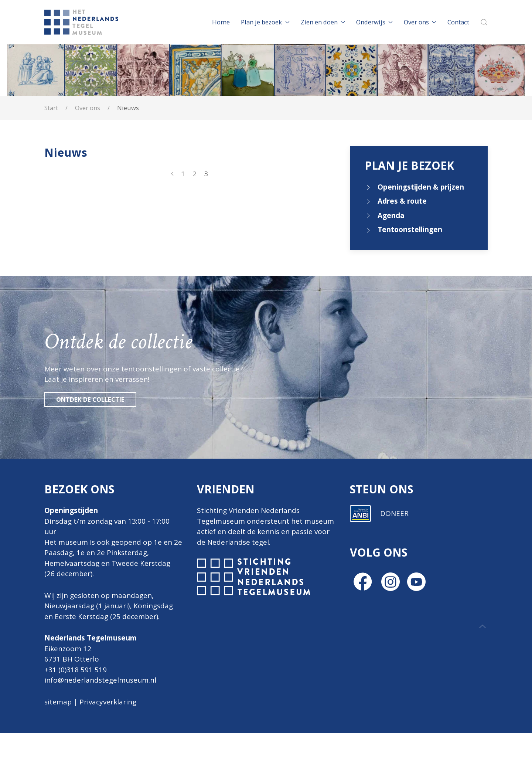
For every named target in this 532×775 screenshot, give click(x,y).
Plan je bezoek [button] (265, 22)
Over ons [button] (420, 22)
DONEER (394, 632)
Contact (458, 22)
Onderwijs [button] (374, 22)
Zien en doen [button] (323, 22)
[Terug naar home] (83, 22)
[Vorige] (172, 174)
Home (221, 22)
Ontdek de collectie (90, 399)
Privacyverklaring (108, 702)
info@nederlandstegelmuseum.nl (100, 680)
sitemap (58, 702)
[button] (484, 22)
